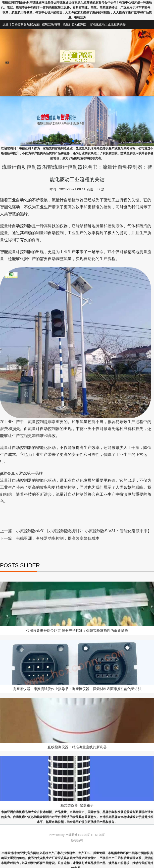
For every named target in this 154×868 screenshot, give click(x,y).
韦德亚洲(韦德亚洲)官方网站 (20, 853)
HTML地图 (98, 835)
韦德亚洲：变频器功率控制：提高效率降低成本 (58, 538)
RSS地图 (84, 835)
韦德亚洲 (84, 429)
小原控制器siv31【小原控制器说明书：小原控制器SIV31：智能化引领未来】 (84, 531)
